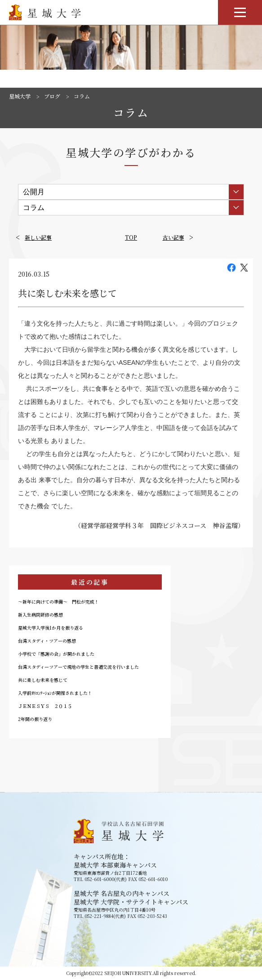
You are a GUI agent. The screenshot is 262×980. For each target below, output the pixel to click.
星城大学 (20, 96)
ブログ (52, 96)
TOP (131, 237)
